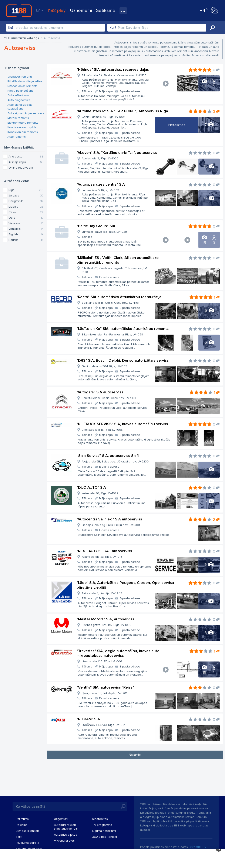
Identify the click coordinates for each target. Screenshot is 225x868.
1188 (19, 11)
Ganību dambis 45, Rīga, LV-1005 (117, 122)
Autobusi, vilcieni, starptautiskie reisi (66, 827)
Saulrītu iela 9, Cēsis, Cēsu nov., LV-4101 (109, 398)
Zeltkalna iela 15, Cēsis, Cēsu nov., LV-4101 (110, 303)
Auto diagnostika (19, 100)
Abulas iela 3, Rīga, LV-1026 (100, 158)
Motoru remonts (18, 118)
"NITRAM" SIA (88, 719)
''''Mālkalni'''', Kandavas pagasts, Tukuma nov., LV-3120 (115, 270)
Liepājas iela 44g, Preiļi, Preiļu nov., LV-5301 (111, 525)
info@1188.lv (198, 847)
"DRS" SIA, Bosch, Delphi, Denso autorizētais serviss (123, 360)
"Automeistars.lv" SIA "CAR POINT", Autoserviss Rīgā (122, 111)
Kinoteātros (100, 819)
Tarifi (19, 837)
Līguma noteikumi (104, 831)
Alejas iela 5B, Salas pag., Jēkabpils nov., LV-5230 (115, 461)
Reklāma (22, 825)
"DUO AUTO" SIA (91, 487)
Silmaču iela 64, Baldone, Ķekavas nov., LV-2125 (117, 81)
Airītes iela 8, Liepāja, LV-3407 (102, 593)
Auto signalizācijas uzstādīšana (20, 107)
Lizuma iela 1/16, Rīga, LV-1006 (102, 661)
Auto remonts (17, 137)
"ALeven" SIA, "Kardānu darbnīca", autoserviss (117, 153)
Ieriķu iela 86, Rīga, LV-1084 (100, 493)
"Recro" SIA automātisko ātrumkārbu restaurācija (119, 297)
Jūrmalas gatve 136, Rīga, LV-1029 (104, 232)
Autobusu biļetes (66, 835)
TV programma (102, 825)
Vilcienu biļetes (64, 841)
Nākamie (135, 755)
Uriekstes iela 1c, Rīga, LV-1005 (102, 430)
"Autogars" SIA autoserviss (100, 392)
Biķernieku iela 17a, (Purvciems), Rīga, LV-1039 (112, 334)
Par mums (22, 819)
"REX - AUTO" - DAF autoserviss (104, 551)
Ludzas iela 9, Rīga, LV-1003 (117, 196)
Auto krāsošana (18, 95)
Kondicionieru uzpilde (22, 127)
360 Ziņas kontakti (105, 837)
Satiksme (106, 11)
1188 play (57, 11)
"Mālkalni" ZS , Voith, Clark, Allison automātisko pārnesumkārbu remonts (118, 260)
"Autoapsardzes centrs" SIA (101, 184)
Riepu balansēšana (21, 91)
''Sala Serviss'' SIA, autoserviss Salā (108, 456)
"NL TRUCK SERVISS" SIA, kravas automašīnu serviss (122, 424)
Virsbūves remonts (20, 77)
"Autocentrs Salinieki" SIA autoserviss (109, 519)
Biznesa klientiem (28, 831)
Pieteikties (177, 125)
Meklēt (212, 28)
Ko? (11, 28)
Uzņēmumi (81, 11)
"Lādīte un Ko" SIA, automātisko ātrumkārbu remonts (123, 329)
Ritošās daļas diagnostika (25, 81)
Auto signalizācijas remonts (26, 113)
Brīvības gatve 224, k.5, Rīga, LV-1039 (107, 625)
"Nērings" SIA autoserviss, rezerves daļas (113, 69)
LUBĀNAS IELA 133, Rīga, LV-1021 (103, 725)
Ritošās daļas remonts (22, 86)
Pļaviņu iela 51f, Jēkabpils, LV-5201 (104, 693)
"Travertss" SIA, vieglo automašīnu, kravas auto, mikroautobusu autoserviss (119, 653)
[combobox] (56, 28)
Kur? (113, 28)
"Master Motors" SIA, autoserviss (105, 619)
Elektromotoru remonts (23, 123)
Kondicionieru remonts (23, 132)
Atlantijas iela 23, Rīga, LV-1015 (102, 557)
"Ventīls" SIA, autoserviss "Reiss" (105, 687)
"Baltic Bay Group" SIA (96, 226)
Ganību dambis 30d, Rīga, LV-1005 (104, 366)
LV (40, 10)
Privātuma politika (27, 843)
